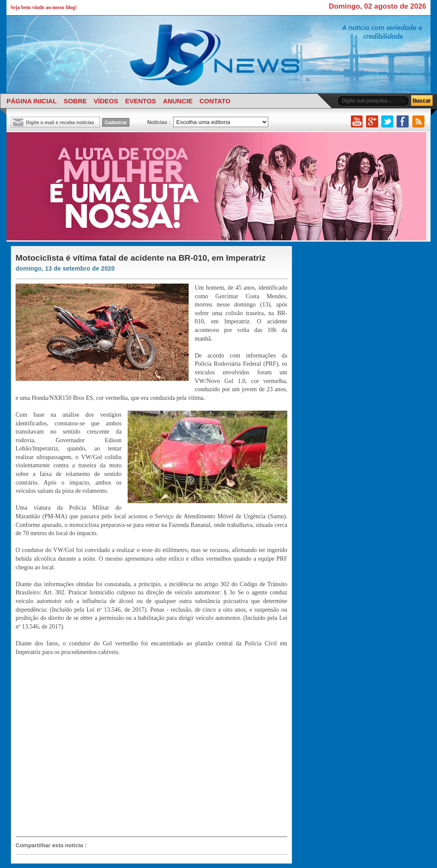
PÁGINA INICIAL (32, 101)
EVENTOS (140, 101)
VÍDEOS (106, 101)
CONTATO (215, 101)
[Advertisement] (88, 745)
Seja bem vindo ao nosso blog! (44, 7)
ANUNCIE (178, 101)
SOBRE (75, 101)
